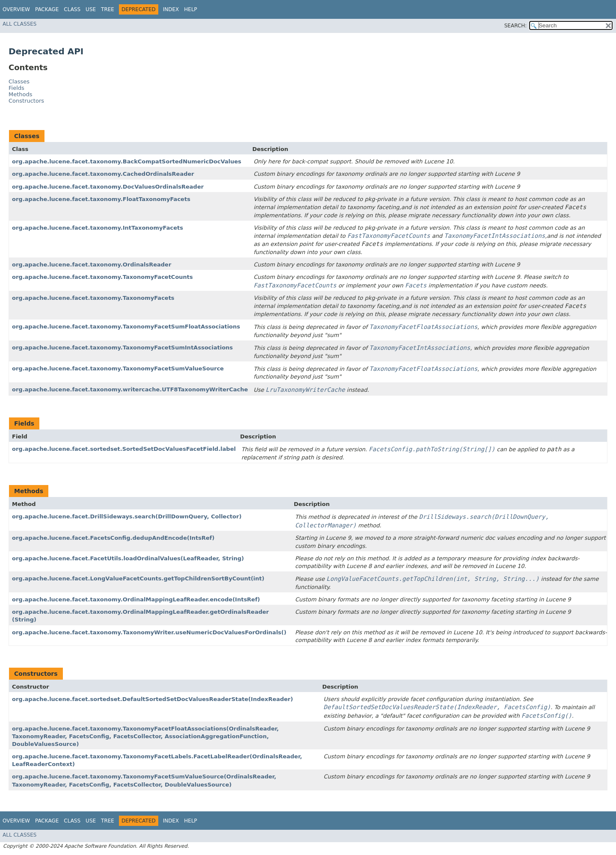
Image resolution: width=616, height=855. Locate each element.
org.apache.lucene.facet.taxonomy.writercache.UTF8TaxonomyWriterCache (130, 389)
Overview (16, 9)
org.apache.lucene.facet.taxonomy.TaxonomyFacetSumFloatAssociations (126, 327)
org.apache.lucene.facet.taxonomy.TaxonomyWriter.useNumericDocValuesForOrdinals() (149, 632)
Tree (108, 9)
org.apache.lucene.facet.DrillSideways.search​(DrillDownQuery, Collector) (127, 516)
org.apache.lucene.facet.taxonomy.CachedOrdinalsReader (103, 174)
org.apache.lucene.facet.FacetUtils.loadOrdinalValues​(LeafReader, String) (128, 558)
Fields (16, 88)
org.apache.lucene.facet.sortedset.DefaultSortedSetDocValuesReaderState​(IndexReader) (153, 699)
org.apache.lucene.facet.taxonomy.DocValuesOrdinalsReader (108, 187)
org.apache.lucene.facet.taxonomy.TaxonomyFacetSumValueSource (118, 368)
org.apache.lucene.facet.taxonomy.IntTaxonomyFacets (98, 228)
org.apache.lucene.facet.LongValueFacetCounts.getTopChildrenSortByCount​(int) (138, 578)
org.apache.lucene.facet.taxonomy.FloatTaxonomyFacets (101, 199)
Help (191, 9)
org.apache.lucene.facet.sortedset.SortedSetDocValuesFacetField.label (124, 449)
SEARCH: (516, 26)
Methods (21, 94)
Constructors (26, 101)
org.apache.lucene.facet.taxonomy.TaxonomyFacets (93, 298)
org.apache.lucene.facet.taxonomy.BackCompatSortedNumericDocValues (127, 161)
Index (171, 9)
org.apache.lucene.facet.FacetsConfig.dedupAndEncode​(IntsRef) (113, 538)
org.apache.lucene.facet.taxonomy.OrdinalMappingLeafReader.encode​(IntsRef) (136, 599)
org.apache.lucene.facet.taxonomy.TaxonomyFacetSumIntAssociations (122, 348)
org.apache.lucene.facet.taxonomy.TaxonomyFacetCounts (102, 277)
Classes (19, 81)
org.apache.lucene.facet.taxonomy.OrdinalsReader (92, 265)
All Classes (19, 24)
